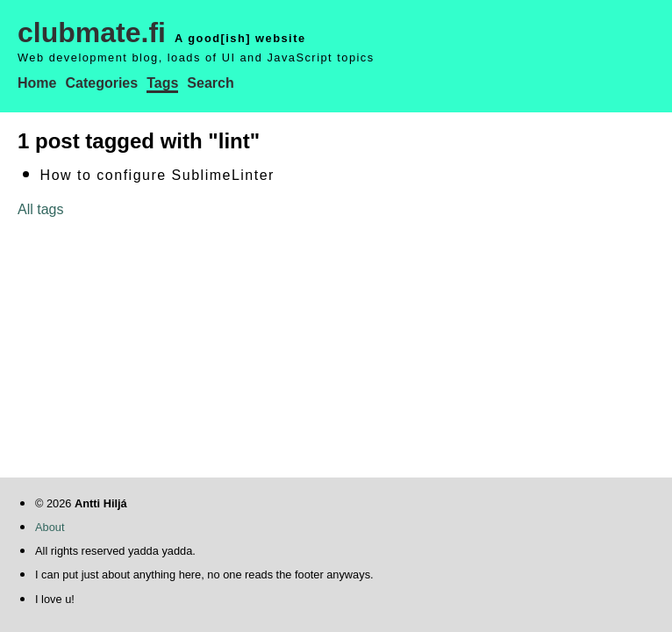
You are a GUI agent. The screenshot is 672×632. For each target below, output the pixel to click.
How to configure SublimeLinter (157, 175)
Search (210, 83)
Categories (101, 83)
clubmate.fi (92, 32)
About (50, 527)
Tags (162, 83)
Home (37, 83)
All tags (40, 209)
